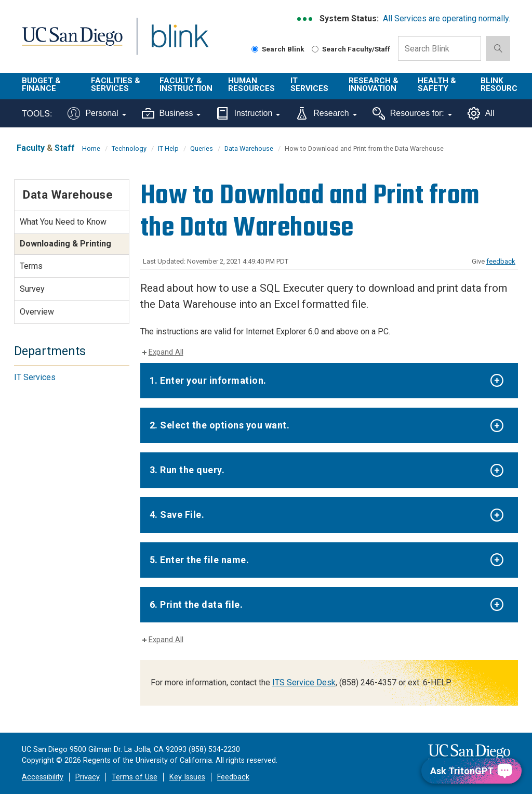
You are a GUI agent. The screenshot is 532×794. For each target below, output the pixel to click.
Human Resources (251, 84)
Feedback (233, 777)
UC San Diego (69, 42)
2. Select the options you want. (220, 425)
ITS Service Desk (304, 682)
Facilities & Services (116, 84)
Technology (129, 148)
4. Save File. (177, 515)
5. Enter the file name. (199, 560)
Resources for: (412, 113)
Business (171, 113)
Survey (32, 289)
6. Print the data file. (196, 604)
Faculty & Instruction (186, 84)
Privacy (88, 777)
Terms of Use (135, 777)
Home (91, 148)
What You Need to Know (63, 222)
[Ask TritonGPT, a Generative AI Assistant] (471, 771)
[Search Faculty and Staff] (315, 49)
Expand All (166, 352)
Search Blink (278, 49)
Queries (202, 148)
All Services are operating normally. (447, 18)
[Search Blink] (255, 49)
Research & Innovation (374, 84)
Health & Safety (437, 84)
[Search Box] (440, 48)
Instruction (248, 113)
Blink (170, 42)
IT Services (309, 84)
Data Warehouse (249, 148)
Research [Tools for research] (326, 113)
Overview (37, 312)
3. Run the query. (187, 470)
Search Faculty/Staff (351, 49)
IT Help (168, 148)
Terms (31, 266)
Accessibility (43, 777)
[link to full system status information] (305, 19)
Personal (97, 113)
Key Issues (187, 777)
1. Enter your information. (208, 380)
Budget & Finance (41, 84)
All (481, 113)
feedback (501, 261)
